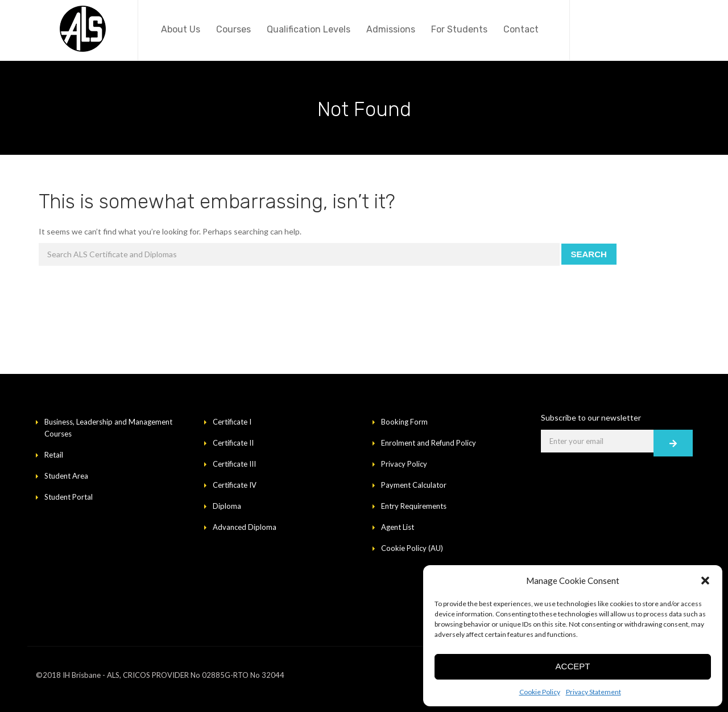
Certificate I (232, 422)
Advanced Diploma (245, 527)
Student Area (66, 476)
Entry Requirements (414, 506)
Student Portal (69, 497)
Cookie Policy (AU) (412, 548)
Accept (573, 666)
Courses (233, 29)
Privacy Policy (404, 464)
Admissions (391, 29)
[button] (705, 581)
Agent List (398, 527)
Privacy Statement (593, 692)
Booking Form (404, 422)
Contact (521, 29)
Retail (54, 455)
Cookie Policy (540, 692)
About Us (181, 29)
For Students (459, 29)
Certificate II (233, 443)
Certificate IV (235, 485)
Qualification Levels (309, 29)
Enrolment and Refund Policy (429, 443)
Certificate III (234, 464)
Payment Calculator (414, 485)
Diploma (227, 506)
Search (589, 254)
